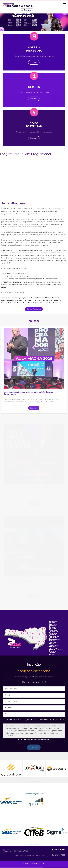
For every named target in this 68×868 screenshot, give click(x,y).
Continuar (34, 747)
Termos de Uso (21, 851)
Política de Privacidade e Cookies (29, 856)
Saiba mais (34, 62)
